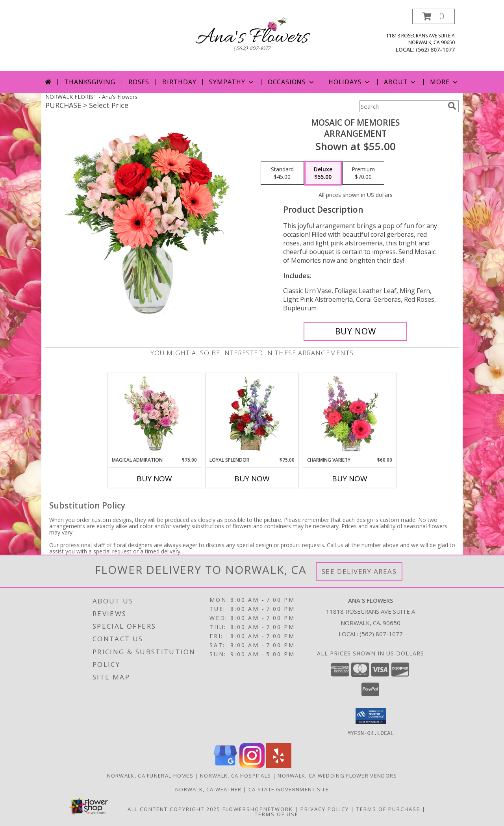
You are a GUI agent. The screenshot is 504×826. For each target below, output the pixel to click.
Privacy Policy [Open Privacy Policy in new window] (325, 809)
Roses (139, 82)
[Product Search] (402, 106)
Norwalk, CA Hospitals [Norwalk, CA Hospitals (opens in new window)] (235, 775)
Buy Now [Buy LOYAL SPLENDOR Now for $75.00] (252, 479)
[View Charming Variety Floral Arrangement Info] (350, 415)
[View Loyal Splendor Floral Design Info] (252, 415)
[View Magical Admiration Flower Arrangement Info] (155, 415)
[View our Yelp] (279, 766)
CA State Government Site (289, 789)
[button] (434, 16)
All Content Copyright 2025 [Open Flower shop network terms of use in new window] (174, 809)
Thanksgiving (90, 82)
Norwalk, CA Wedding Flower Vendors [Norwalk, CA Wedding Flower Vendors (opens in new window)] (337, 775)
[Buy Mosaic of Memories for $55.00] (355, 331)
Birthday (179, 82)
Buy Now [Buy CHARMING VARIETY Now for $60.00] (350, 479)
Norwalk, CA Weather (208, 789)
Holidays (350, 82)
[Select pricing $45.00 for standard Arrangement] (282, 173)
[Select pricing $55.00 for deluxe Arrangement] (323, 173)
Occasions (292, 82)
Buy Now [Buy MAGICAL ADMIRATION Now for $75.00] (154, 479)
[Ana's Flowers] (252, 37)
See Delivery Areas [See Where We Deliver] (359, 571)
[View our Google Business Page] (225, 766)
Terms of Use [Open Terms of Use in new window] (277, 814)
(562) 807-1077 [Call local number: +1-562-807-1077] (435, 49)
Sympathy (232, 82)
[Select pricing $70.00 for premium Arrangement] (363, 173)
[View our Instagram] (252, 766)
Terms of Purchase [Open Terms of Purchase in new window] (388, 809)
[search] (452, 106)
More (444, 82)
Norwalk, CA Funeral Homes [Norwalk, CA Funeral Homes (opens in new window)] (150, 775)
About (400, 82)
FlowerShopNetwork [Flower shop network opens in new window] (258, 809)
